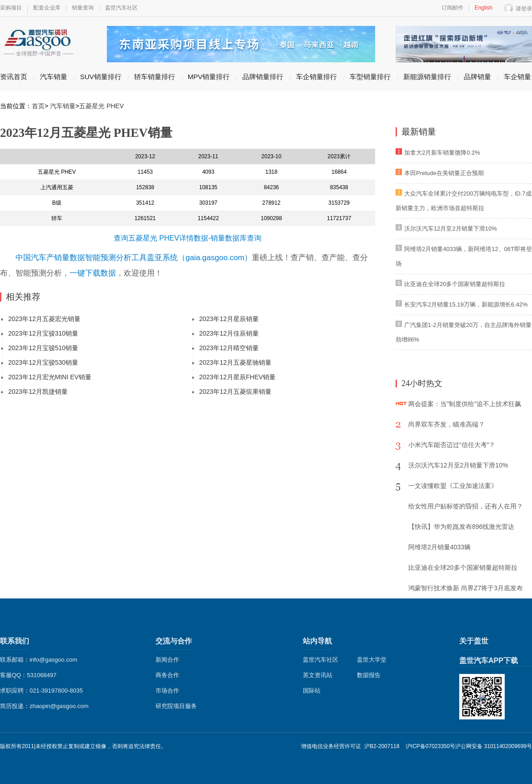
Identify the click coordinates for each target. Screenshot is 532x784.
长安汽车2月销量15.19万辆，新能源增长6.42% (466, 304)
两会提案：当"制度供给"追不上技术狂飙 (465, 404)
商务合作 (167, 675)
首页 (38, 106)
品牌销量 (477, 77)
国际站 (312, 691)
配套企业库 (47, 8)
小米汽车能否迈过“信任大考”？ (452, 445)
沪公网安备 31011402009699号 (494, 746)
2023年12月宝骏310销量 (43, 333)
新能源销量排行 (427, 77)
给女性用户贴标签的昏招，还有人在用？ (466, 506)
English (484, 8)
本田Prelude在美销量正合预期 (444, 173)
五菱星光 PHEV (101, 106)
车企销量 (517, 77)
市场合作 (167, 691)
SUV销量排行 (101, 77)
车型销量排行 (370, 77)
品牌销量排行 (263, 77)
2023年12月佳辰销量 (229, 333)
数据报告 (369, 675)
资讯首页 (14, 77)
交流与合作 (174, 641)
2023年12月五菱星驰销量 (235, 362)
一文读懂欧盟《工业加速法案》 (453, 486)
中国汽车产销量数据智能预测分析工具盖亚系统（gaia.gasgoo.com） (134, 258)
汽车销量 (54, 77)
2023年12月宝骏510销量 (43, 348)
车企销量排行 (316, 77)
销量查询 (83, 8)
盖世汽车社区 (121, 8)
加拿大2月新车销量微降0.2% (442, 153)
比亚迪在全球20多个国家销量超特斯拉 (455, 284)
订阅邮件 (452, 8)
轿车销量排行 (155, 77)
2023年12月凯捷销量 (38, 392)
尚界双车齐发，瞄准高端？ (447, 424)
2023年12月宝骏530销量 (43, 362)
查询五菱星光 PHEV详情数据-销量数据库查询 (188, 238)
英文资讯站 (318, 675)
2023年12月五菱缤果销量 (235, 392)
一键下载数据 (93, 273)
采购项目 (11, 8)
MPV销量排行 (209, 77)
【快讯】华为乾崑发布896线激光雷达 (461, 527)
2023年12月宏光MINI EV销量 (50, 377)
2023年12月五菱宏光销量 (44, 319)
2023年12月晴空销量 (229, 348)
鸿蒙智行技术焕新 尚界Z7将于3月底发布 (466, 588)
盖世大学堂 (372, 660)
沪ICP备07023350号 (430, 746)
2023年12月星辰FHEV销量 (237, 377)
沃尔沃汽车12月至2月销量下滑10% (451, 229)
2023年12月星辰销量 (229, 319)
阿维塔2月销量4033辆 (439, 547)
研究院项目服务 (176, 706)
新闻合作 (167, 660)
